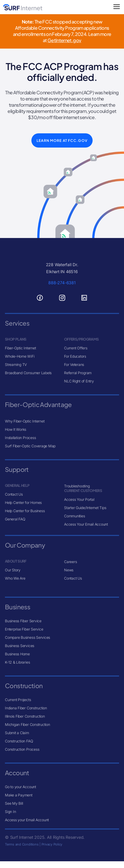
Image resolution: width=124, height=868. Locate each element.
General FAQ (15, 519)
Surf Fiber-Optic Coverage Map (30, 446)
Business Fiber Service (23, 621)
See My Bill (14, 803)
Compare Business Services (27, 637)
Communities (74, 516)
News (69, 570)
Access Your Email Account (86, 524)
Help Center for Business (25, 511)
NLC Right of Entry (79, 381)
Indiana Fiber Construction (26, 708)
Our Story (13, 570)
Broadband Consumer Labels (28, 373)
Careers (70, 562)
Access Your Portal (79, 499)
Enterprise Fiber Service (24, 629)
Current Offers (76, 348)
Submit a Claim (17, 733)
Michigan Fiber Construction (27, 724)
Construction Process (22, 749)
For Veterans (74, 364)
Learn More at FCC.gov (62, 140)
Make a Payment (19, 795)
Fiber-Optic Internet (20, 348)
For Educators (75, 356)
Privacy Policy (52, 844)
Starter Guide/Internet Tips (85, 508)
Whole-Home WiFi (20, 356)
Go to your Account (20, 787)
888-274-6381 (62, 283)
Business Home (17, 654)
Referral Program (78, 373)
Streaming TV (16, 364)
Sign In (10, 812)
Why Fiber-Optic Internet (25, 421)
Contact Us (14, 494)
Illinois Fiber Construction (25, 716)
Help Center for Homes (23, 502)
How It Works (16, 429)
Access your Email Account (27, 820)
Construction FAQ (19, 741)
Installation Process (20, 438)
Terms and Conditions (22, 844)
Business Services (20, 646)
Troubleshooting (77, 486)
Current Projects (18, 700)
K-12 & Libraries (17, 662)
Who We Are (15, 578)
